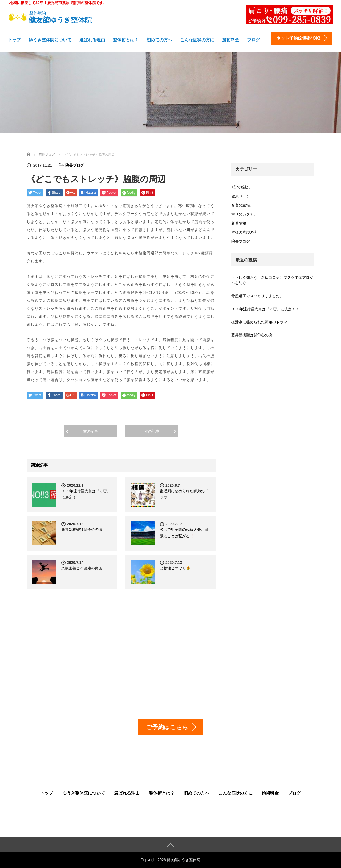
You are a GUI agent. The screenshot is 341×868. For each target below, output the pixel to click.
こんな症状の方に (197, 40)
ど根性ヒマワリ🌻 (175, 568)
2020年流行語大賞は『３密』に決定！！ (265, 309)
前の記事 (91, 431)
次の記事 (152, 431)
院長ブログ (75, 165)
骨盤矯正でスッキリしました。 (257, 296)
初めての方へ (159, 40)
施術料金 (231, 40)
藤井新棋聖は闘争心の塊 (82, 530)
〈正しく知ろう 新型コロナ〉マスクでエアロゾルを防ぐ (272, 280)
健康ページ (241, 196)
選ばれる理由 (92, 40)
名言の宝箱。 (242, 205)
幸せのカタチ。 (244, 214)
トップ (14, 40)
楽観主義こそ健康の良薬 (82, 568)
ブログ (254, 40)
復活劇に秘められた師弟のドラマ (259, 322)
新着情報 (239, 223)
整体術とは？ (126, 40)
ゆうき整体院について (50, 40)
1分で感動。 (242, 187)
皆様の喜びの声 (244, 232)
